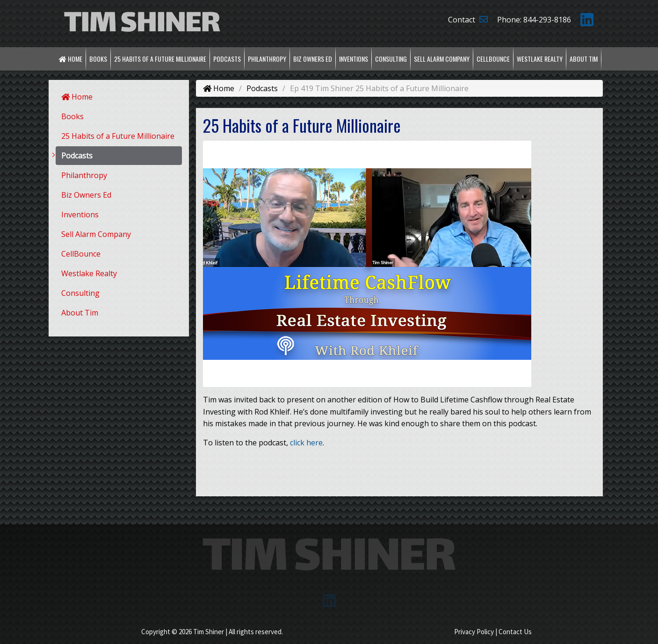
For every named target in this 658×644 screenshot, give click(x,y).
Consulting (391, 59)
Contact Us (515, 632)
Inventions (354, 59)
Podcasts (227, 59)
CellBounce (493, 59)
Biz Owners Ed (313, 59)
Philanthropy (267, 59)
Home (71, 59)
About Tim (584, 59)
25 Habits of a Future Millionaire (160, 59)
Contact (468, 20)
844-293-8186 (547, 20)
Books (98, 59)
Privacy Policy (474, 632)
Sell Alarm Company (442, 59)
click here (306, 443)
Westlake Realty (540, 59)
